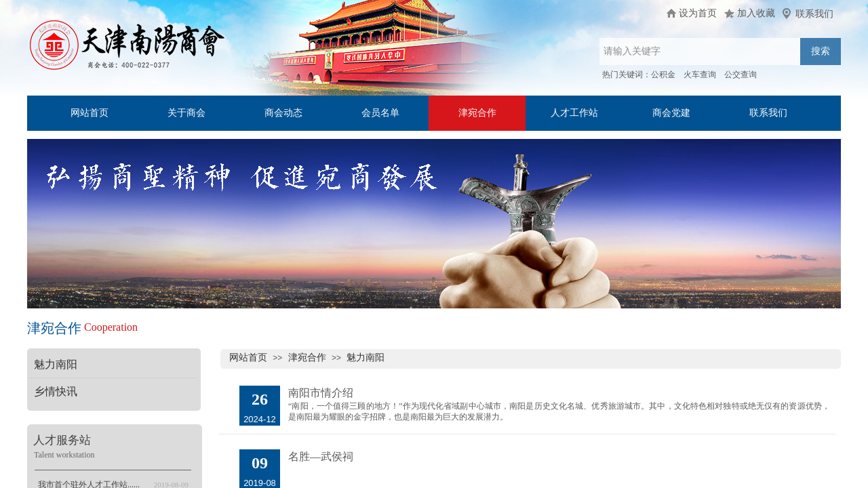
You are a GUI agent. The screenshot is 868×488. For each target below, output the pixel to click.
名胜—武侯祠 (321, 456)
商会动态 (283, 113)
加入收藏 (756, 13)
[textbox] (700, 52)
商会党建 (671, 113)
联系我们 (768, 113)
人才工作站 (574, 113)
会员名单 (380, 113)
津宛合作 (477, 113)
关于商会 (186, 113)
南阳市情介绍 (321, 393)
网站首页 (90, 113)
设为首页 (698, 13)
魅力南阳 (366, 358)
